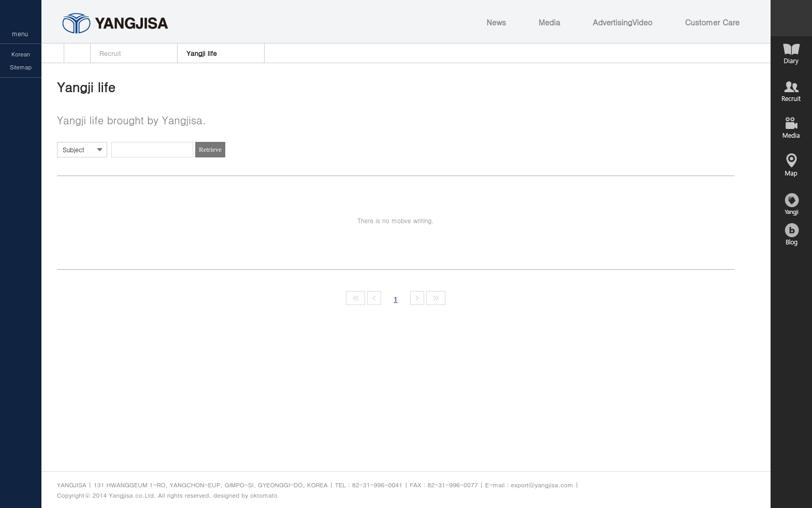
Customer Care (712, 22)
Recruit (110, 53)
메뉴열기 (21, 22)
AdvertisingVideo (623, 22)
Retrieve (210, 149)
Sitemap (21, 67)
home (77, 53)
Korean (21, 54)
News (496, 22)
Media (549, 22)
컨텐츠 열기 (791, 18)
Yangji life (201, 53)
